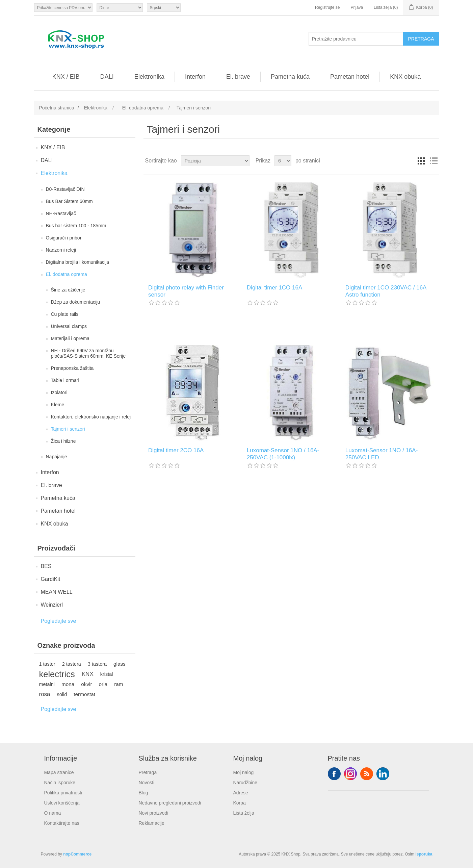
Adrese (241, 793)
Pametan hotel (350, 77)
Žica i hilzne (63, 441)
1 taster (47, 664)
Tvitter (350, 774)
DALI (107, 77)
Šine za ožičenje (68, 290)
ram (119, 684)
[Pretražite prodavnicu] (356, 39)
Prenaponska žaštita (72, 368)
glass (120, 664)
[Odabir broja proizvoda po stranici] (283, 161)
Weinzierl (52, 605)
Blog (143, 793)
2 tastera (72, 664)
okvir (86, 684)
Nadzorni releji (61, 250)
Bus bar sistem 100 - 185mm (76, 226)
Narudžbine (245, 783)
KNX (88, 674)
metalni (47, 684)
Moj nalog (244, 772)
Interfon (195, 77)
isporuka (424, 854)
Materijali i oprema (70, 338)
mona (68, 684)
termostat (84, 694)
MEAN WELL (57, 592)
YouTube (383, 774)
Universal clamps (69, 326)
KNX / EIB (66, 77)
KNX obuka (405, 77)
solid (62, 694)
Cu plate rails (65, 314)
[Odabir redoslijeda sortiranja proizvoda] (215, 161)
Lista (433, 161)
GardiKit (51, 579)
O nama (53, 813)
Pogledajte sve (59, 621)
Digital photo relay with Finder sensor (186, 291)
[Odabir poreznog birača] (63, 8)
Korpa (240, 803)
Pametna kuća (290, 77)
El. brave (238, 77)
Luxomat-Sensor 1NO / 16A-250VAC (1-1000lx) (283, 454)
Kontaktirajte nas (62, 823)
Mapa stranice (59, 772)
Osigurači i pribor (64, 238)
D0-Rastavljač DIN (65, 189)
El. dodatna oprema (67, 274)
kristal (107, 674)
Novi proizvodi (154, 813)
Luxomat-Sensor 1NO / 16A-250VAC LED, (382, 454)
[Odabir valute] (120, 8)
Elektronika (149, 77)
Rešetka (421, 161)
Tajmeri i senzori (68, 429)
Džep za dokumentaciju (76, 302)
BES (46, 566)
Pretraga (148, 772)
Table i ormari (65, 380)
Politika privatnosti (63, 793)
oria (103, 684)
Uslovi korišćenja (62, 803)
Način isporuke (60, 783)
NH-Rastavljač (61, 213)
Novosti (147, 783)
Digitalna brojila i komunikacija (78, 262)
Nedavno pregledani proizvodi (170, 803)
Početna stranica (57, 108)
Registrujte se (327, 7)
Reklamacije (152, 823)
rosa (45, 694)
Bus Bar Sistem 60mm (69, 201)
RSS (367, 774)
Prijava (357, 7)
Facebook (334, 774)
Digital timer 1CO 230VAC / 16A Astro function (386, 291)
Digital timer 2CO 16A (176, 450)
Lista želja (244, 813)
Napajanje (57, 457)
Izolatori (59, 392)
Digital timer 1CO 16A (274, 288)
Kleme (58, 405)
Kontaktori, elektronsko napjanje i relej (91, 417)
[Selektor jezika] (164, 8)
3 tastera (97, 664)
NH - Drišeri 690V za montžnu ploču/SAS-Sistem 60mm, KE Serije (88, 353)
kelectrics (57, 674)
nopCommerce (77, 854)
